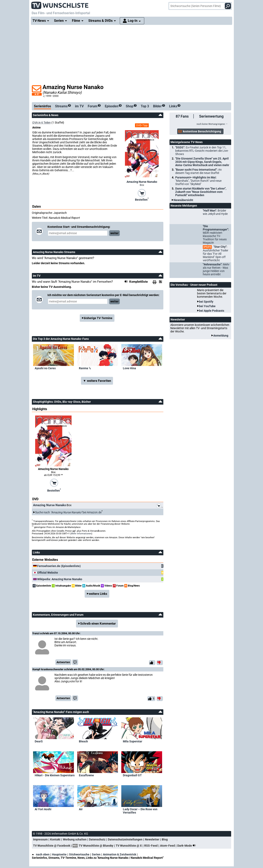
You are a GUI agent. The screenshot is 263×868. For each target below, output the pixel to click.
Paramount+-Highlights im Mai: (198, 181)
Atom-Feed (167, 846)
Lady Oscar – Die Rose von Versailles (140, 811)
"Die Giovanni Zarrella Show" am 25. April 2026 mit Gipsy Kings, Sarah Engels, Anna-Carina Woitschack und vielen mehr (202, 162)
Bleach (83, 741)
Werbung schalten (75, 839)
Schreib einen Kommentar (98, 624)
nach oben (41, 854)
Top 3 (145, 106)
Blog (165, 839)
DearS (39, 741)
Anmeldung (221, 336)
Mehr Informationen (81, 534)
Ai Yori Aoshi (43, 809)
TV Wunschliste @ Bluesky (96, 846)
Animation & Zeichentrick (119, 854)
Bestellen (142, 199)
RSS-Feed (151, 846)
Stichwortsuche (79, 854)
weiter (114, 233)
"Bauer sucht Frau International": (198, 171)
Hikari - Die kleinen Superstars (55, 775)
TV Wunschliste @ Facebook (52, 846)
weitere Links (98, 594)
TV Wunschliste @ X (129, 846)
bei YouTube (207, 306)
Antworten (63, 662)
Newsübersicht (183, 200)
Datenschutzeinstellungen (125, 839)
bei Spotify (206, 302)
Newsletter (152, 839)
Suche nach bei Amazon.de (68, 512)
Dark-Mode (187, 846)
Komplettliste (138, 282)
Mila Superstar (133, 741)
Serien (96, 854)
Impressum (40, 839)
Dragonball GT (132, 775)
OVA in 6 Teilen (42, 123)
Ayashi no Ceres (45, 368)
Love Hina (129, 368)
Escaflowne (86, 775)
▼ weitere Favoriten (97, 381)
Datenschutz (97, 839)
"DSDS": (202, 151)
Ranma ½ (85, 368)
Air (81, 809)
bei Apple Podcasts (212, 311)
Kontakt (55, 839)
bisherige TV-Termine (98, 318)
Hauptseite (59, 854)
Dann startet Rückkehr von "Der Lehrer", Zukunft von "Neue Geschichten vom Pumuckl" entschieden (201, 192)
